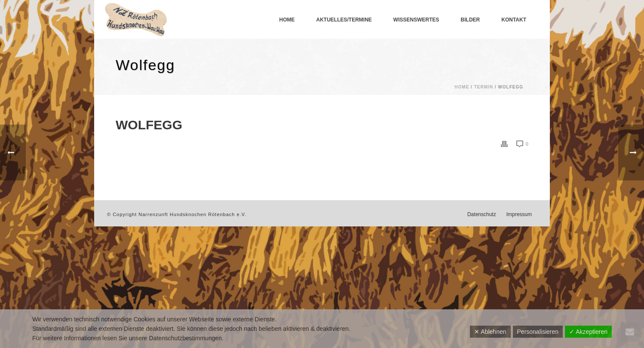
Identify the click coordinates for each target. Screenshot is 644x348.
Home (287, 20)
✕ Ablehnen (490, 332)
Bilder (471, 20)
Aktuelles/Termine (344, 20)
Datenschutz (482, 214)
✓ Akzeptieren (588, 332)
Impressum (519, 214)
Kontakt (514, 20)
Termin (484, 87)
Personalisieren (538, 332)
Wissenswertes (416, 20)
